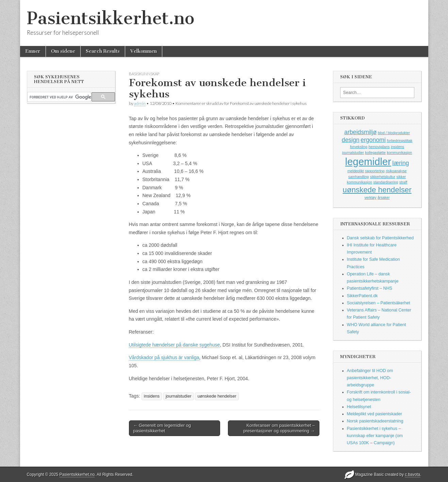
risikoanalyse (396, 171)
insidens (152, 396)
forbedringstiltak (400, 141)
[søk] (60, 97)
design (351, 140)
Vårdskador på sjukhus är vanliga (164, 357)
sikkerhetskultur (383, 177)
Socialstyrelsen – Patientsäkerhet (379, 303)
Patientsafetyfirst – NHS (370, 288)
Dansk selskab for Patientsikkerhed (380, 238)
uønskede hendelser (217, 396)
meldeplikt (355, 171)
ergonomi (373, 140)
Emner (33, 51)
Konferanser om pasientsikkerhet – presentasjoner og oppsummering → (279, 428)
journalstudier (179, 396)
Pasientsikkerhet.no (111, 18)
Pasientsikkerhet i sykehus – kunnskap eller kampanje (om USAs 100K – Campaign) (375, 436)
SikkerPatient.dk (362, 296)
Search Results (103, 51)
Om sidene (63, 51)
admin (140, 103)
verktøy (371, 197)
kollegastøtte (375, 152)
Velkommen (144, 51)
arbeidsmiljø (360, 132)
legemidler (368, 162)
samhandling (359, 177)
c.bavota (412, 475)
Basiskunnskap (144, 74)
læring (401, 163)
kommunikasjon (399, 152)
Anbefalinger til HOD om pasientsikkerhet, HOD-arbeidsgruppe (370, 378)
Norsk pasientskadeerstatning (375, 421)
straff (403, 182)
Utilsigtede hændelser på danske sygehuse (175, 345)
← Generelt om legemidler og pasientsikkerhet (162, 428)
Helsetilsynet (359, 407)
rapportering (375, 171)
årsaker (384, 197)
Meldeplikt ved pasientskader (375, 414)
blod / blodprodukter (394, 133)
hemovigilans (379, 147)
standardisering (386, 182)
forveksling (359, 147)
